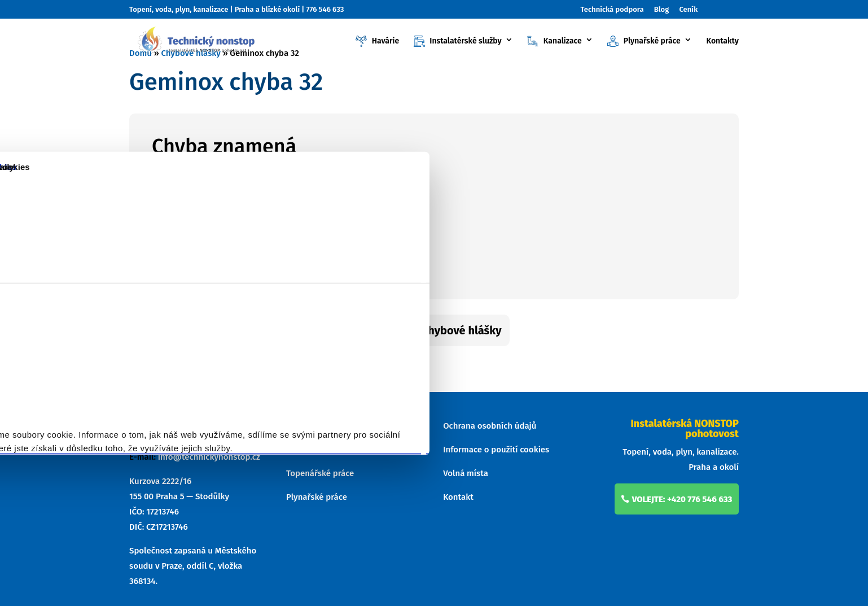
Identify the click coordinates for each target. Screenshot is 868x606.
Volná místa (466, 473)
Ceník (688, 10)
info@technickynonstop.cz (209, 457)
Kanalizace (554, 41)
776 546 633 (325, 9)
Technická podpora (612, 10)
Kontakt (458, 497)
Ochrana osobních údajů (490, 426)
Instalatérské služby (458, 41)
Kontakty (722, 42)
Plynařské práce (644, 41)
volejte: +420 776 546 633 (682, 499)
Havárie (377, 41)
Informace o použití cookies (496, 450)
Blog (661, 10)
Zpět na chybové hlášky (441, 330)
